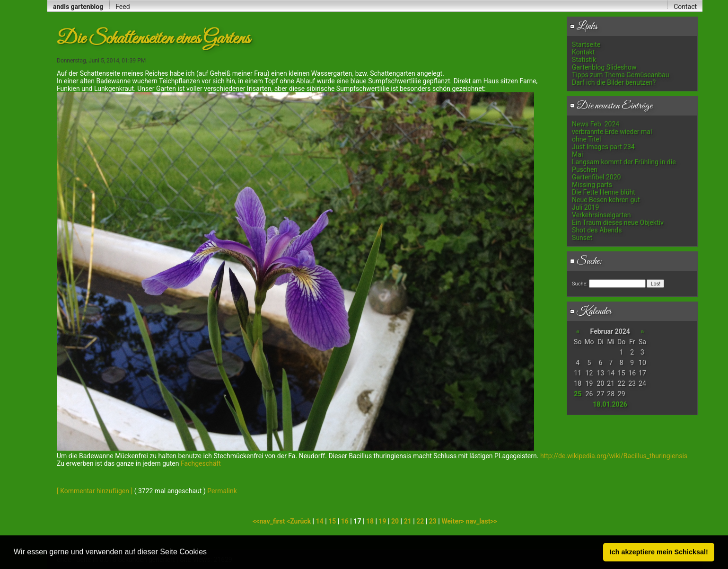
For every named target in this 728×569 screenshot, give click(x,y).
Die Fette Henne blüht (604, 192)
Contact (685, 7)
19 (382, 521)
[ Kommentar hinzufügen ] (95, 491)
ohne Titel (586, 139)
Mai (577, 154)
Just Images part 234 (603, 147)
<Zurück (300, 521)
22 (420, 521)
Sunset (582, 238)
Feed (123, 7)
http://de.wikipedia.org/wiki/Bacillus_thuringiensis (614, 456)
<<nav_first (270, 521)
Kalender (590, 311)
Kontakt (583, 52)
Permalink (222, 491)
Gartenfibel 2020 (596, 177)
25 (578, 394)
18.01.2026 (610, 404)
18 (370, 521)
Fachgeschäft (200, 463)
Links (583, 27)
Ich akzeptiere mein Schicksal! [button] (659, 552)
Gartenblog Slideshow (604, 67)
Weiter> (453, 521)
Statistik (584, 60)
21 (408, 521)
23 (433, 521)
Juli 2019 (585, 207)
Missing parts (592, 185)
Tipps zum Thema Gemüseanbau (620, 75)
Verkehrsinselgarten (601, 215)
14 (320, 521)
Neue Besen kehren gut (606, 200)
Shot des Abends (597, 230)
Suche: (586, 261)
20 (395, 521)
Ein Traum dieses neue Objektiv (618, 222)
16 (345, 521)
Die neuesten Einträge (611, 106)
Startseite (586, 44)
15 (332, 521)
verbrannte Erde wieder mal (612, 132)
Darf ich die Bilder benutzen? (614, 82)
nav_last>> (482, 521)
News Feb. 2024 (596, 124)
